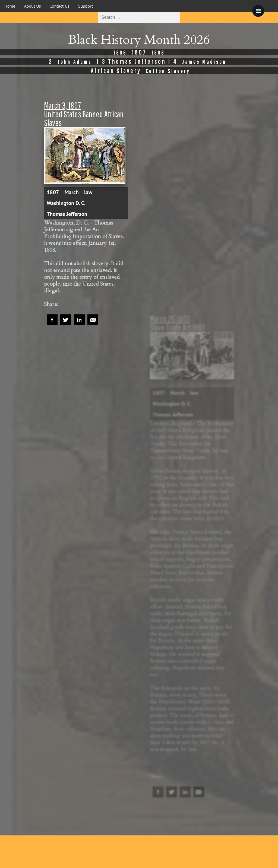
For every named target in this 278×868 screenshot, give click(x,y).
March (72, 192)
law (88, 192)
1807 (53, 192)
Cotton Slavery (168, 71)
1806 (120, 53)
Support (86, 6)
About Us (32, 6)
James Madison (204, 62)
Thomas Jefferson (67, 214)
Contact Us (60, 6)
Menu (260, 8)
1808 (158, 53)
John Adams (75, 62)
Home (10, 6)
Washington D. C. (66, 203)
